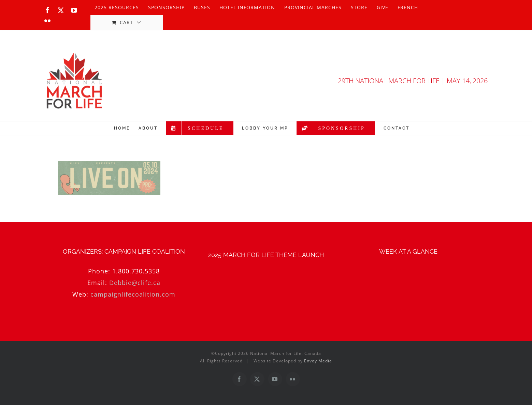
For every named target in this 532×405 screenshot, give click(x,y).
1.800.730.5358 (136, 271)
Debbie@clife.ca (135, 283)
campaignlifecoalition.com (133, 294)
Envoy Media (318, 361)
